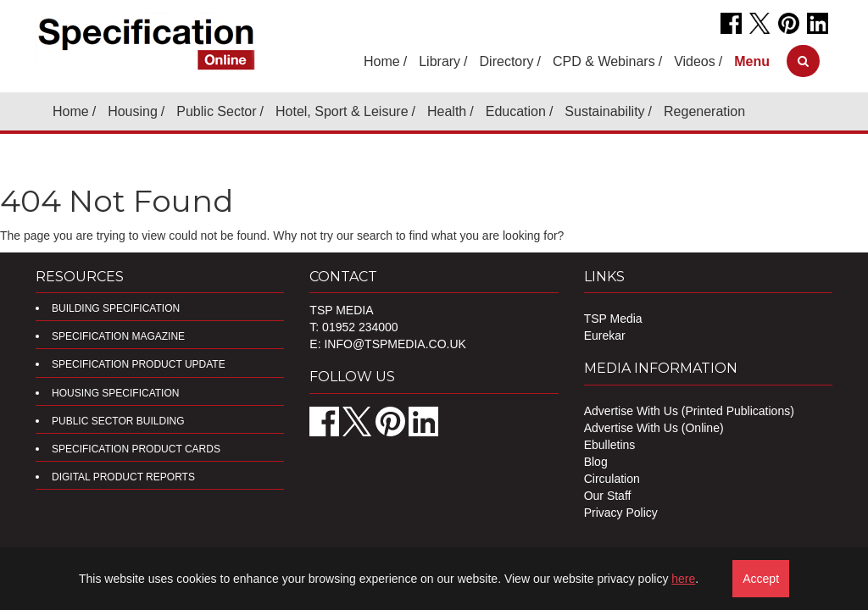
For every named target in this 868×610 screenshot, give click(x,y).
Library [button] (440, 61)
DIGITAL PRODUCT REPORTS (123, 477)
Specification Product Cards (136, 449)
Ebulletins (610, 445)
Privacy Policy (621, 513)
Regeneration (704, 111)
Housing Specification (115, 393)
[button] (752, 61)
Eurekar (605, 335)
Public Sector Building (118, 421)
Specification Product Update (139, 364)
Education (516, 111)
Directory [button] (507, 61)
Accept (761, 579)
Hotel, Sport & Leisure (342, 111)
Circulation (612, 479)
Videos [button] (695, 61)
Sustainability (604, 111)
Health (447, 111)
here (683, 579)
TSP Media (613, 319)
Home (382, 61)
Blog (596, 462)
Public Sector (216, 111)
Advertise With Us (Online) (654, 428)
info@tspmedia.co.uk (395, 344)
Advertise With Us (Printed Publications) (689, 411)
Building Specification (116, 308)
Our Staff (608, 496)
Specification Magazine (118, 336)
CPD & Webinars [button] (604, 61)
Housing (133, 111)
